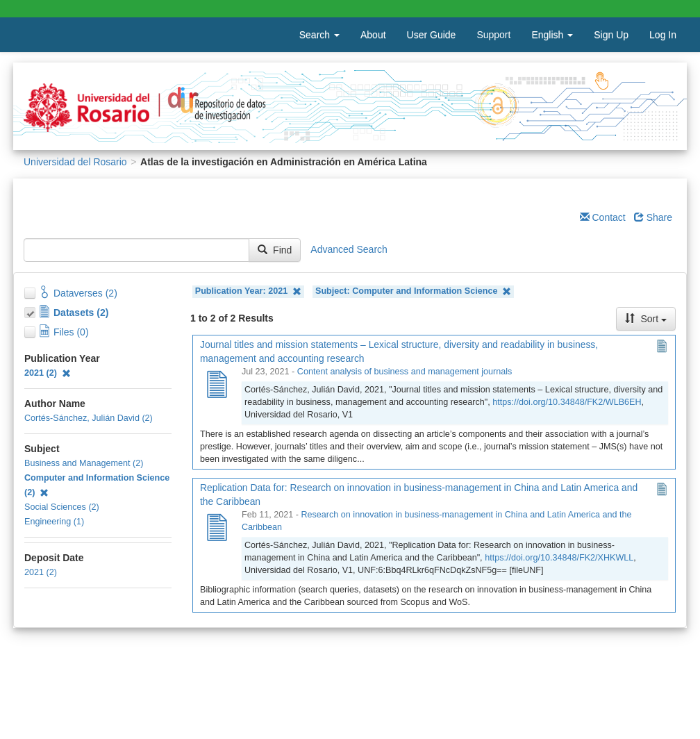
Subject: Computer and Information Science (413, 291)
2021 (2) (48, 373)
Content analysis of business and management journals (405, 372)
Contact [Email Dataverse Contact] (603, 217)
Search (319, 35)
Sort (646, 319)
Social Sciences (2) (62, 507)
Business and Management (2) (84, 463)
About (373, 35)
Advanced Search (349, 249)
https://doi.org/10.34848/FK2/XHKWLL (559, 558)
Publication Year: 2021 (248, 291)
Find (275, 250)
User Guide (432, 35)
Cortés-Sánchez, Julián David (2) (89, 418)
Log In (663, 35)
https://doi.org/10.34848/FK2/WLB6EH (567, 402)
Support (493, 35)
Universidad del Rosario (75, 162)
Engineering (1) (54, 522)
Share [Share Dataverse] (653, 217)
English (552, 35)
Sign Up (611, 35)
